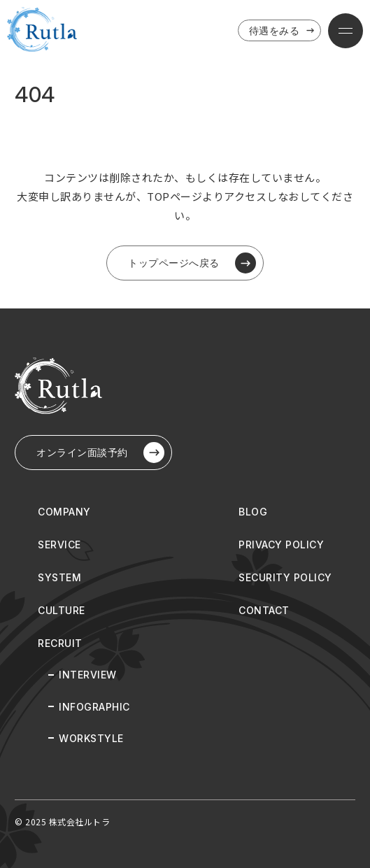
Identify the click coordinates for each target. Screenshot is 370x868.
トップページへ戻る (192, 263)
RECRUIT (60, 643)
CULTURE (62, 610)
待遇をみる (283, 31)
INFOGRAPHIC (94, 707)
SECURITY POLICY (285, 577)
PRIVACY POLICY (281, 545)
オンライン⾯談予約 (100, 453)
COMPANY (64, 512)
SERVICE (59, 545)
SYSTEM (59, 577)
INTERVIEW (88, 675)
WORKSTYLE (91, 738)
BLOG (253, 512)
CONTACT (264, 610)
